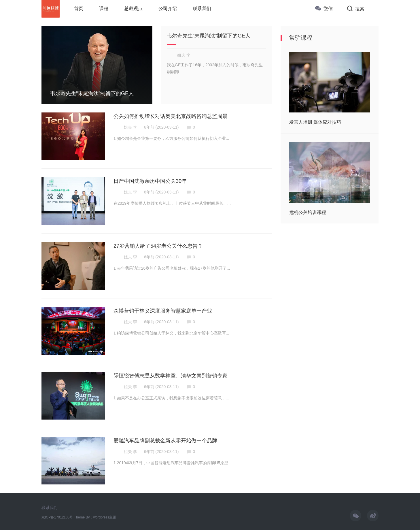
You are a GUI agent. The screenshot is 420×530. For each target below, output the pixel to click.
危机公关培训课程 (308, 212)
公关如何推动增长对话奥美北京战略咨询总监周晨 (171, 116)
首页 (79, 9)
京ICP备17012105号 (57, 517)
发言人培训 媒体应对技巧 (315, 122)
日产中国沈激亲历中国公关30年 (150, 181)
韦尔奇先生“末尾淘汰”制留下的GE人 (209, 36)
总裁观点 (133, 9)
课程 (104, 9)
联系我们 (50, 508)
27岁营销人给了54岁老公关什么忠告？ (158, 246)
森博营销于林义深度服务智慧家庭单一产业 (163, 311)
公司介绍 (168, 9)
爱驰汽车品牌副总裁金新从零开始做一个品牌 (165, 441)
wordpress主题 (104, 517)
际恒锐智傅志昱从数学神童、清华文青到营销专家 (171, 376)
